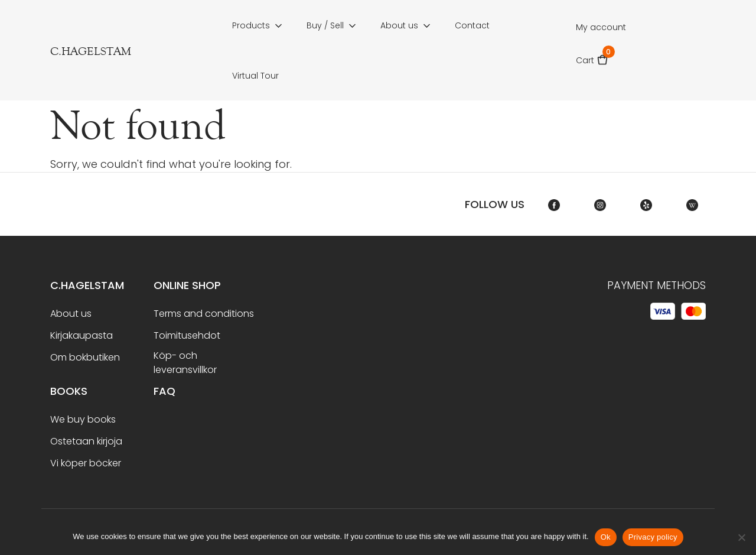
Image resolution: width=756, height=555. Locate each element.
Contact (472, 25)
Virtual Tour (255, 76)
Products (251, 25)
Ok (606, 537)
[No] (741, 537)
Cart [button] (592, 56)
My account (601, 27)
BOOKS (69, 391)
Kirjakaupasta (82, 335)
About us (399, 25)
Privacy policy (653, 537)
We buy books (83, 419)
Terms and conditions (204, 314)
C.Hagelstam (87, 285)
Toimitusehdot (187, 335)
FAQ (164, 391)
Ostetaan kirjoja (86, 441)
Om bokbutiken (85, 357)
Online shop (187, 285)
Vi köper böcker (86, 463)
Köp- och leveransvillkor (185, 363)
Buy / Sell (325, 25)
